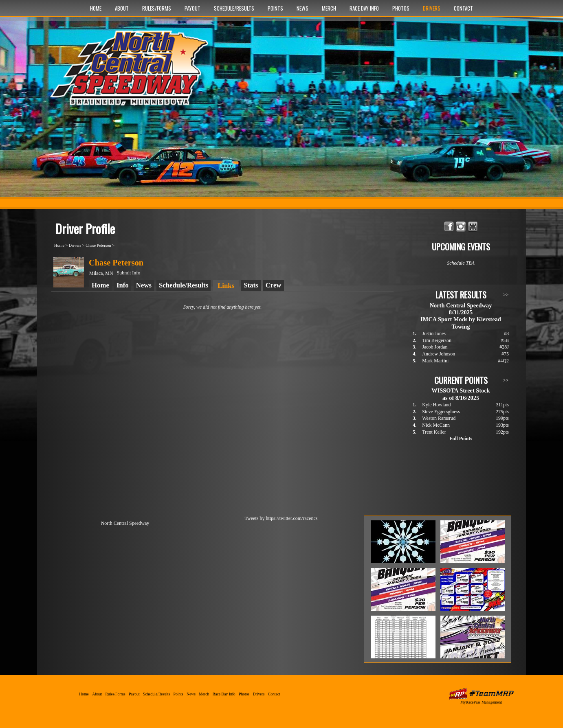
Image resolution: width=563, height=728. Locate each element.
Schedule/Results (234, 8)
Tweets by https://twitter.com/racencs (281, 518)
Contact (463, 8)
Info (123, 285)
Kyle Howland (436, 405)
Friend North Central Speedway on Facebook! (449, 227)
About (122, 8)
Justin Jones (434, 333)
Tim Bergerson (437, 340)
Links (226, 286)
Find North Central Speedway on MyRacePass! (473, 227)
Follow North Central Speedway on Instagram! (461, 227)
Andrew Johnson (439, 354)
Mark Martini (435, 361)
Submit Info (129, 273)
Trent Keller (434, 432)
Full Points (461, 439)
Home (96, 8)
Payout (192, 8)
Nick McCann (436, 425)
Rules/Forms (157, 8)
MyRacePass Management (481, 702)
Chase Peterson (98, 245)
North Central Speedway (132, 72)
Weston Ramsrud (439, 418)
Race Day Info (364, 8)
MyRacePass (481, 694)
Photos (401, 8)
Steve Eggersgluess (441, 412)
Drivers (432, 8)
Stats (251, 285)
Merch (329, 8)
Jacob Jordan (435, 347)
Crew (274, 285)
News (302, 8)
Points (275, 8)
